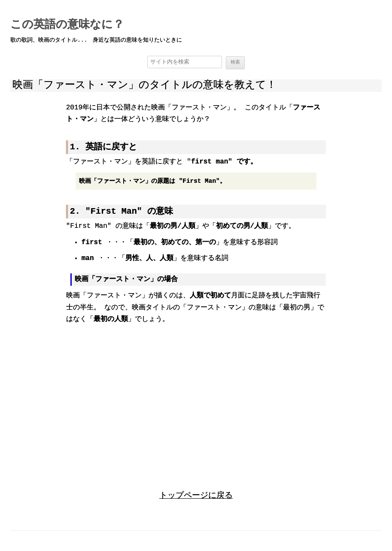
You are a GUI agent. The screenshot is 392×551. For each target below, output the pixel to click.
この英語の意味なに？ (67, 25)
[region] (196, 399)
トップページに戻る (196, 495)
